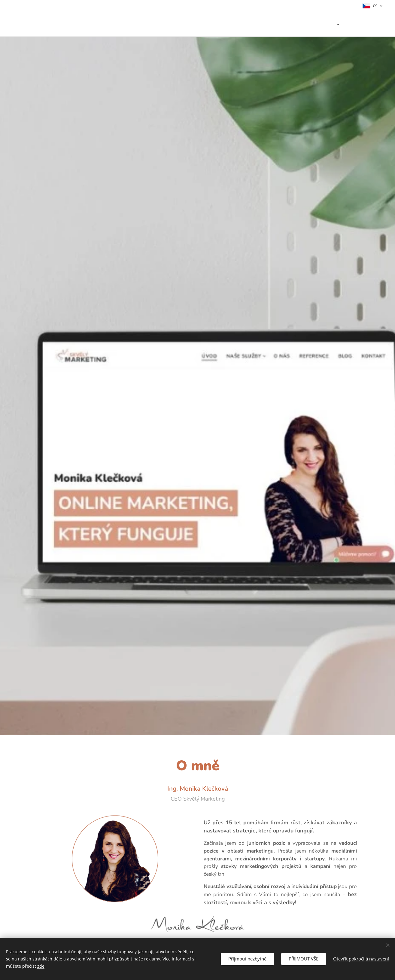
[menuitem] (334, 24)
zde (41, 966)
